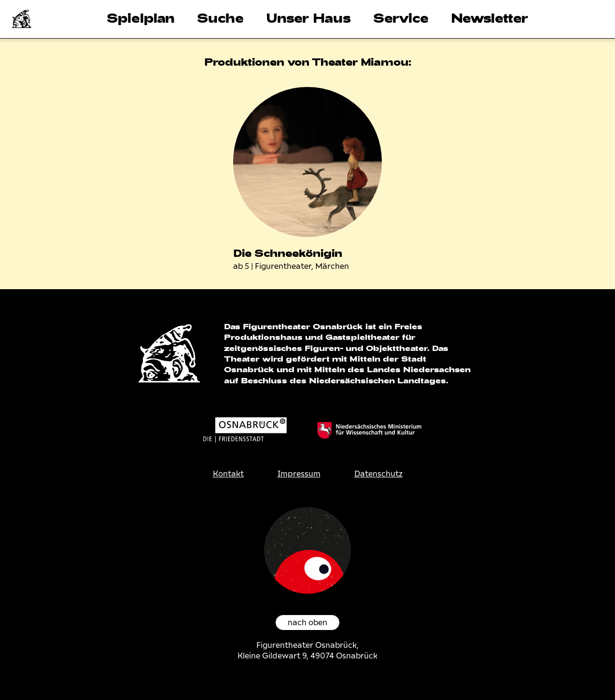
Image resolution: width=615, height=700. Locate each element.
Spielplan (141, 18)
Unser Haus (308, 18)
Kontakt (228, 474)
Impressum (299, 474)
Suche (220, 18)
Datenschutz (378, 474)
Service (401, 18)
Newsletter (489, 18)
